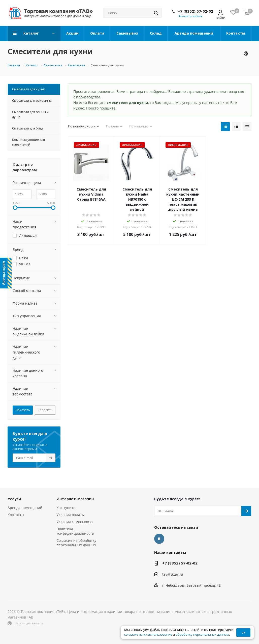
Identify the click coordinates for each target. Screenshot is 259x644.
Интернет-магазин (75, 499)
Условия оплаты (71, 515)
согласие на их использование (148, 635)
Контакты (16, 515)
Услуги (14, 499)
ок (244, 632)
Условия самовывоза (75, 522)
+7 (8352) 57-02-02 (196, 11)
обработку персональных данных (202, 635)
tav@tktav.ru (173, 574)
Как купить (66, 508)
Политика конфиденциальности (75, 531)
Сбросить (45, 410)
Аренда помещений (25, 508)
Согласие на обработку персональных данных (76, 543)
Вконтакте (159, 539)
